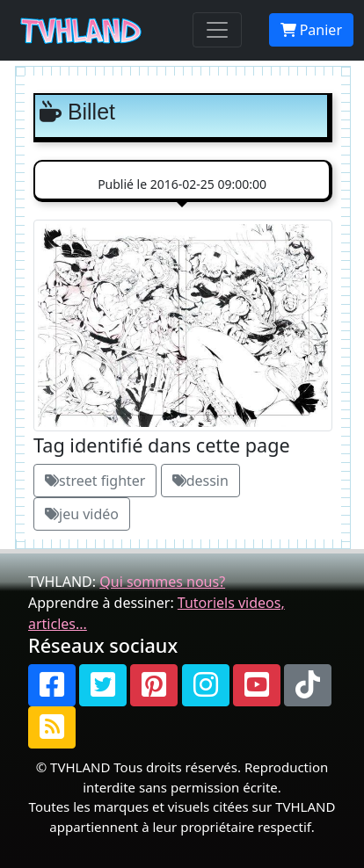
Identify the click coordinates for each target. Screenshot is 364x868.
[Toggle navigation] (217, 30)
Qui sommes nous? (162, 582)
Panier (311, 30)
